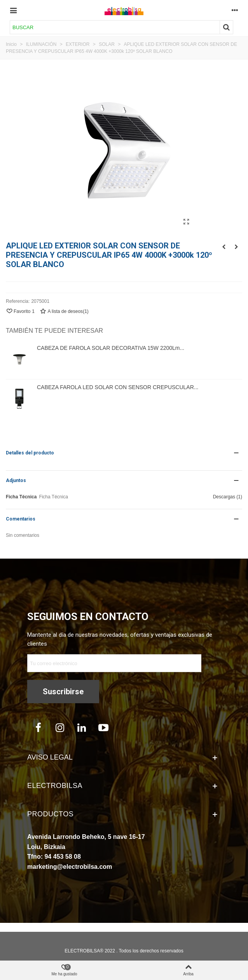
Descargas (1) (228, 497)
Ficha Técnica (21, 497)
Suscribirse (63, 692)
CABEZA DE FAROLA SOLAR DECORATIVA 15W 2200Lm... (111, 348)
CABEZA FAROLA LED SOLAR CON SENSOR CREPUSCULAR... (118, 387)
